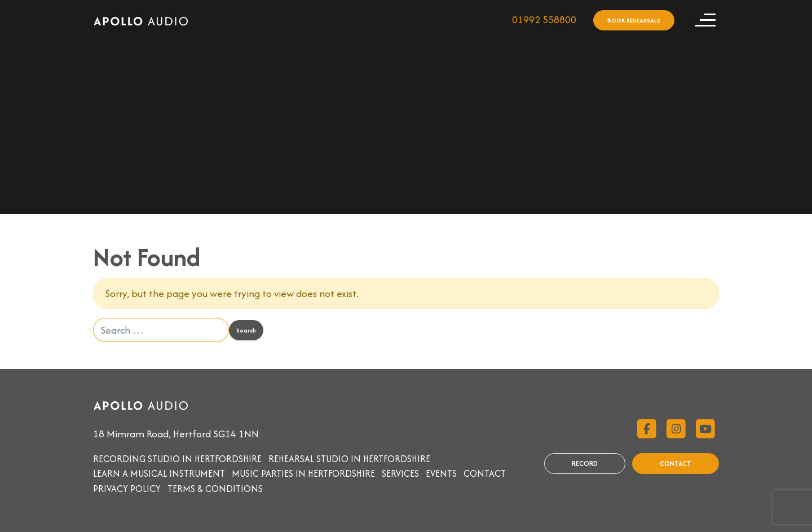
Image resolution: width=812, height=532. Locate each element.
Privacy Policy (127, 489)
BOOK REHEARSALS (634, 20)
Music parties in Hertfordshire (303, 473)
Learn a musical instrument (159, 473)
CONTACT (676, 464)
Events (441, 473)
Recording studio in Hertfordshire (177, 459)
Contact (485, 473)
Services (400, 473)
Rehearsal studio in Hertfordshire (349, 459)
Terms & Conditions (215, 489)
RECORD (585, 464)
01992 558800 (544, 19)
